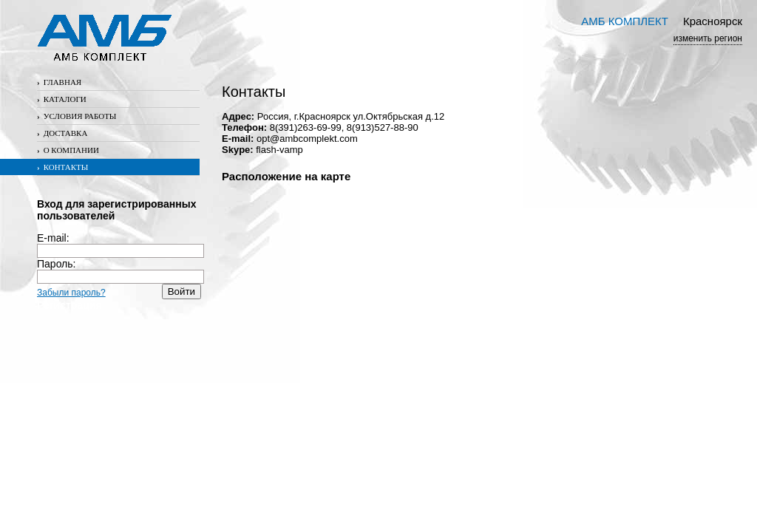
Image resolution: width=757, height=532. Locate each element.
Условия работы (77, 116)
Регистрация (69, 305)
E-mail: (120, 244)
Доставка (62, 133)
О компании (68, 150)
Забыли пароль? (71, 293)
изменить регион (708, 38)
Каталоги (62, 99)
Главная (59, 82)
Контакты (62, 167)
